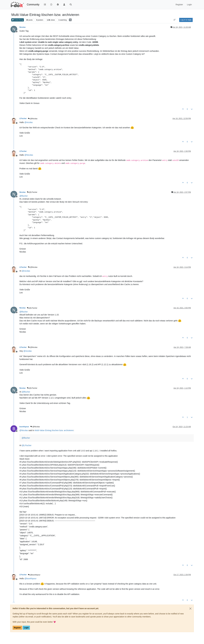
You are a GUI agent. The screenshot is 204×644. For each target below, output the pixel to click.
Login (26, 628)
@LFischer (32, 192)
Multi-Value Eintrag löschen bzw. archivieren (54, 430)
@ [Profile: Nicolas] (29, 155)
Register (17, 628)
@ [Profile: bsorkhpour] (30, 579)
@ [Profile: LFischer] (27, 445)
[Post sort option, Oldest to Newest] (175, 20)
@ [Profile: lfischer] (24, 196)
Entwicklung (18, 20)
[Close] (190, 609)
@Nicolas (33, 119)
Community (33, 5)
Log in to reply (186, 20)
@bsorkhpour (34, 575)
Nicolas (23, 27)
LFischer (23, 119)
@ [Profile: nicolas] (29, 122)
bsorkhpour (24, 427)
